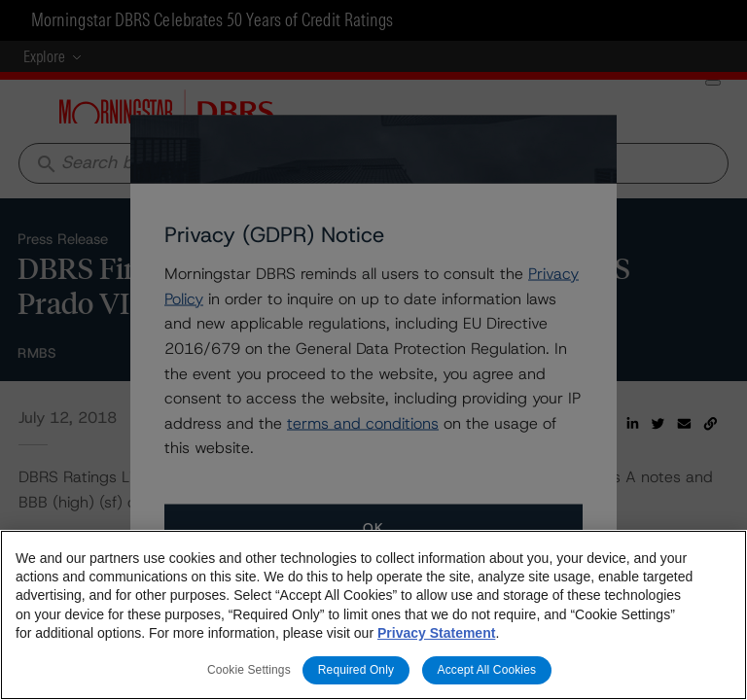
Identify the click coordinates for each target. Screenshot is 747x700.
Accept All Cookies (487, 670)
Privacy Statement (436, 633)
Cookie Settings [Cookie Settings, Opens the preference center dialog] (249, 670)
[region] (373, 615)
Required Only (356, 670)
